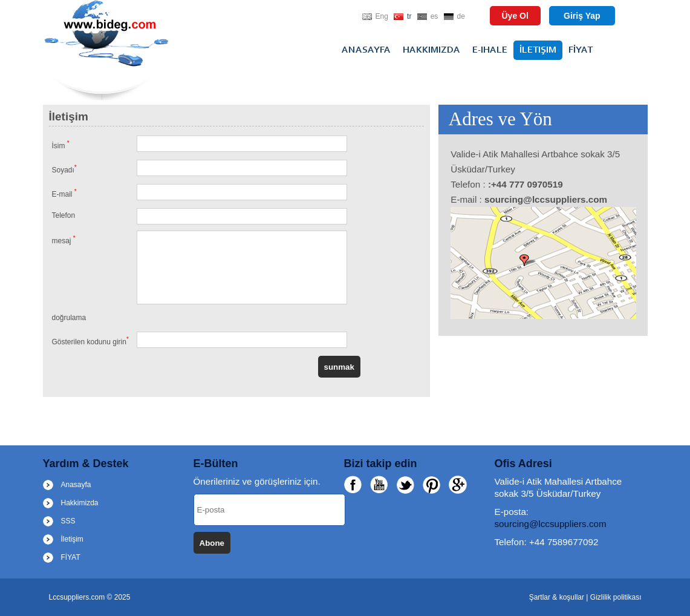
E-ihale (490, 50)
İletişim (538, 50)
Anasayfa (366, 50)
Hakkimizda (431, 50)
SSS (68, 521)
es (435, 16)
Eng (382, 16)
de (461, 16)
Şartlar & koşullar (558, 597)
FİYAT (581, 50)
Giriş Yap (582, 16)
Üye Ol (515, 16)
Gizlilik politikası (616, 597)
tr (409, 16)
